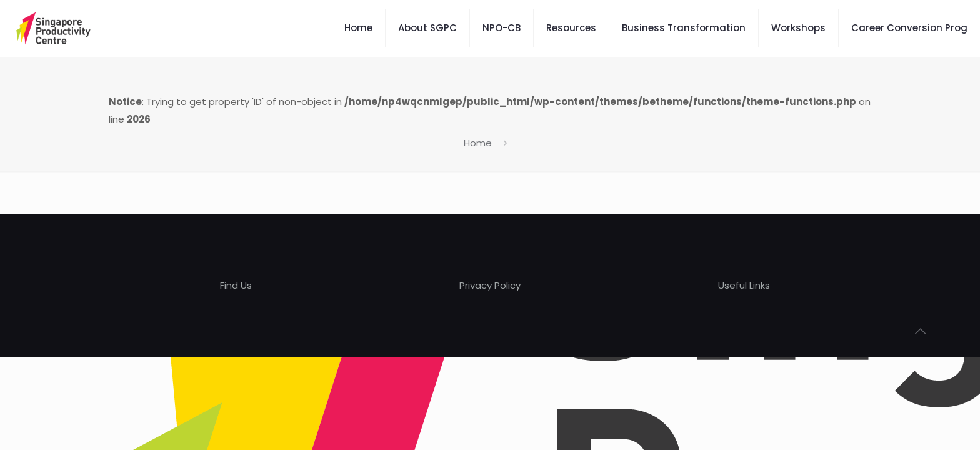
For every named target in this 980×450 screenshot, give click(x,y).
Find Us (236, 285)
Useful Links (744, 285)
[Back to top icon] (920, 331)
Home (478, 143)
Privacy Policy (490, 285)
